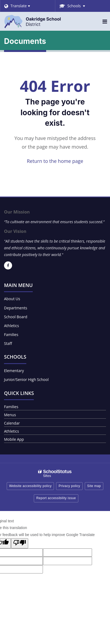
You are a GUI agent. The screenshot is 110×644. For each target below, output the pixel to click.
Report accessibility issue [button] (56, 498)
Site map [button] (94, 486)
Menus (10, 415)
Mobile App (14, 439)
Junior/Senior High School (26, 379)
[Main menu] (105, 21)
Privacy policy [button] (69, 486)
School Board (16, 317)
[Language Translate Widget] (27, 6)
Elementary (14, 371)
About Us (12, 299)
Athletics (12, 326)
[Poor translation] (20, 543)
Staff (8, 343)
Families (11, 335)
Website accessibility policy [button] (30, 486)
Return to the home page (55, 161)
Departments (16, 308)
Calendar (12, 423)
